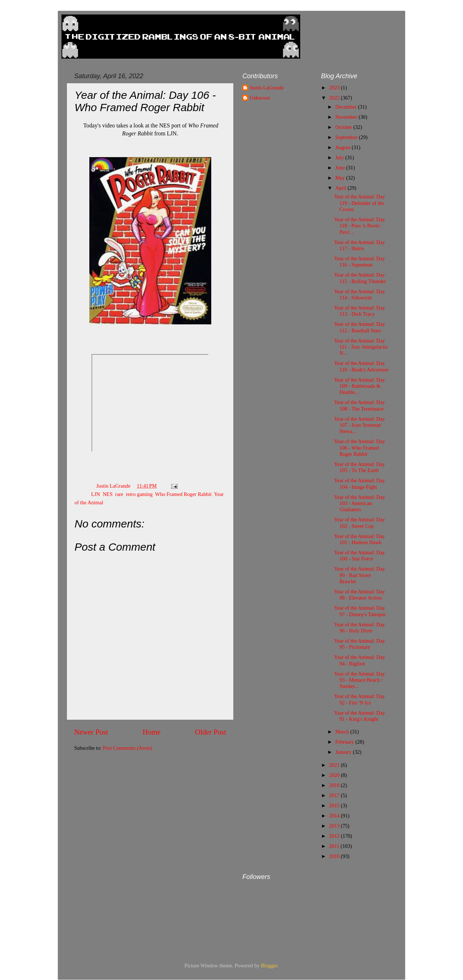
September (347, 137)
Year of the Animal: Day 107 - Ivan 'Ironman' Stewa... (359, 425)
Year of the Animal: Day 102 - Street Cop (359, 523)
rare (119, 494)
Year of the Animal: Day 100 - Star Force (359, 556)
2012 (335, 836)
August (343, 147)
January (344, 752)
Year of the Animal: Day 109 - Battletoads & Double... (359, 386)
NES (108, 494)
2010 (335, 856)
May (341, 178)
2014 (335, 816)
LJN (96, 494)
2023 (335, 88)
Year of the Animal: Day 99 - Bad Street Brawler (359, 575)
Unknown (260, 98)
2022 (335, 98)
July (340, 157)
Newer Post (91, 732)
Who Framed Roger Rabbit (183, 494)
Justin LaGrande (267, 88)
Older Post (211, 732)
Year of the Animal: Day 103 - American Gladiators (359, 503)
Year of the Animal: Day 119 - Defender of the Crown (359, 203)
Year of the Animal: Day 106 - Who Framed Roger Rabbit (359, 448)
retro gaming (139, 494)
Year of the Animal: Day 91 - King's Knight (359, 716)
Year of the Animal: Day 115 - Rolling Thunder (360, 278)
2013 (335, 826)
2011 (335, 846)
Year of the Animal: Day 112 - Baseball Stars (359, 327)
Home (151, 732)
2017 (335, 795)
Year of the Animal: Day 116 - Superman (359, 262)
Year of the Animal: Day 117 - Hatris (359, 245)
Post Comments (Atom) (128, 748)
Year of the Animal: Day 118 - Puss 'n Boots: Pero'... (359, 226)
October (344, 127)
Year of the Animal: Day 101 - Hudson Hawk (359, 539)
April (341, 188)
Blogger (269, 966)
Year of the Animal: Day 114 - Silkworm (359, 295)
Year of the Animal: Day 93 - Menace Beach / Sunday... (359, 680)
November (347, 117)
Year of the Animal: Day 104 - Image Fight (359, 483)
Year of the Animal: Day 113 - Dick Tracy (359, 311)
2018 (335, 785)
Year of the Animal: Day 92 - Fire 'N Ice (359, 699)
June (341, 168)
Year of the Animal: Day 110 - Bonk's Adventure (361, 366)
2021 (335, 765)
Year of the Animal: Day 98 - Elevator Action (359, 595)
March (343, 732)
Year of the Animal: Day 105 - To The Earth (359, 467)
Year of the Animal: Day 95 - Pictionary (359, 644)
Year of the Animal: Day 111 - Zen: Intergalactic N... (361, 347)
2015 (335, 806)
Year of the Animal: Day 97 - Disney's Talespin (360, 611)
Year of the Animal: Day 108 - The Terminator (359, 405)
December (347, 107)
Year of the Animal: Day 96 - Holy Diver (359, 628)
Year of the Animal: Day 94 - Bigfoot (359, 660)
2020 (335, 775)
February (345, 742)
